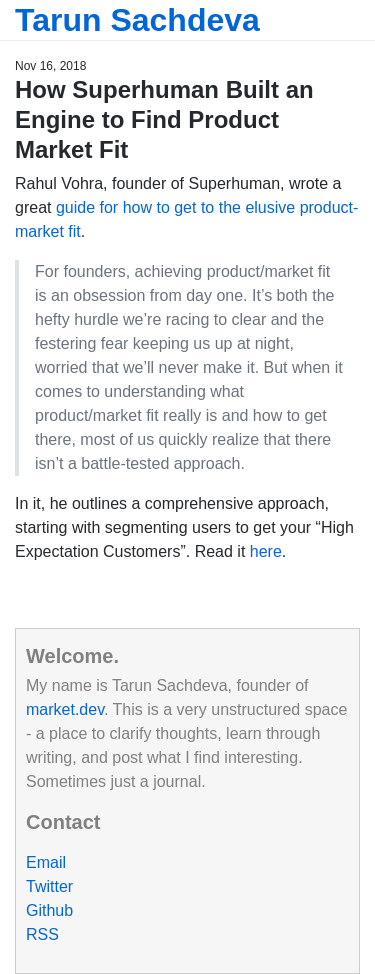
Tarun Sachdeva (137, 20)
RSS (42, 934)
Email (46, 862)
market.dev (65, 709)
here (266, 551)
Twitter (49, 886)
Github (49, 910)
